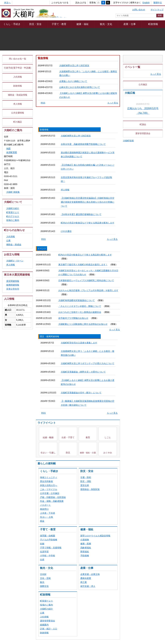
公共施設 (143, 121)
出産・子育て (68, 282)
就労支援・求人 (88, 431)
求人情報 (63, 224)
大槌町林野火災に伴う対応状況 (74, 88)
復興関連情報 (13, 308)
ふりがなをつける (55, 3)
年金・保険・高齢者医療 (52, 346)
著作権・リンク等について (78, 547)
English (146, 3)
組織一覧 (81, 555)
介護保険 (85, 384)
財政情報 (44, 477)
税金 (42, 366)
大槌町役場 (130, 205)
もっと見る (113, 126)
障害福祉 (85, 396)
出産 (42, 404)
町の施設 (18, 145)
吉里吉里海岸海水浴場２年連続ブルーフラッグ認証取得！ (87, 218)
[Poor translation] (11, 591)
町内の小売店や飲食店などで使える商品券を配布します (86, 246)
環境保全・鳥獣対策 (90, 334)
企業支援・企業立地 (90, 419)
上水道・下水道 (48, 358)
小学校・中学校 (48, 400)
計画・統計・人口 (49, 473)
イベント (78, 178)
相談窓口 (44, 354)
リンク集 (127, 547)
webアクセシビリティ (107, 547)
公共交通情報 (18, 136)
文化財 (43, 419)
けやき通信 (64, 252)
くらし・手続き (12, 24)
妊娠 (42, 388)
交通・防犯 (86, 322)
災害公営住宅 (13, 312)
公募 (42, 457)
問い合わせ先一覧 (18, 82)
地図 (8, 172)
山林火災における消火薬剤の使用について (80, 110)
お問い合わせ (139, 10)
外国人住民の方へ (49, 330)
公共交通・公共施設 (50, 338)
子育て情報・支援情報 (51, 392)
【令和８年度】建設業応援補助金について (79, 240)
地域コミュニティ (49, 322)
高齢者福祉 (86, 392)
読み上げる (76, 3)
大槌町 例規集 (13, 215)
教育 (88, 282)
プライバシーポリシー (49, 547)
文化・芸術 (45, 423)
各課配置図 (12, 175)
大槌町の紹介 (46, 453)
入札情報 (44, 461)
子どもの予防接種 (49, 384)
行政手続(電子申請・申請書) (17, 91)
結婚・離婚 (48, 282)
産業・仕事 (130, 24)
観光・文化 (106, 24)
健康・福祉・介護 (88, 297)
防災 (68, 297)
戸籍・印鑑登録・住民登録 (53, 342)
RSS (43, 126)
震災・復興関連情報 (106, 178)
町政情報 (153, 24)
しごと (108, 282)
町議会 (143, 188)
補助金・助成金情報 (18, 118)
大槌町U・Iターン (15, 284)
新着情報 (50, 178)
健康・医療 (86, 388)
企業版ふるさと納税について (73, 104)
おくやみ (108, 297)
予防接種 (85, 400)
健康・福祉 (82, 24)
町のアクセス (14, 239)
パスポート (45, 350)
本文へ (7, 3)
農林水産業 (86, 423)
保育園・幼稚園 (48, 380)
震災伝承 (85, 330)
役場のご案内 (46, 449)
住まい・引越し (48, 297)
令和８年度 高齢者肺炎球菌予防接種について (82, 192)
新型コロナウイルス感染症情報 (95, 380)
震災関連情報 (13, 304)
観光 (42, 427)
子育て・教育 (59, 24)
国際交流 (44, 431)
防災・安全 (35, 24)
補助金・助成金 (14, 267)
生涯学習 (44, 396)
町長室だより (46, 445)
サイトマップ (157, 10)
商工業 (84, 427)
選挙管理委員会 (48, 465)
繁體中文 (158, 3)
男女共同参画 (46, 326)
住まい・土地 (46, 362)
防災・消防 (86, 326)
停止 (161, 69)
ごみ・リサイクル (49, 334)
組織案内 (44, 469)
